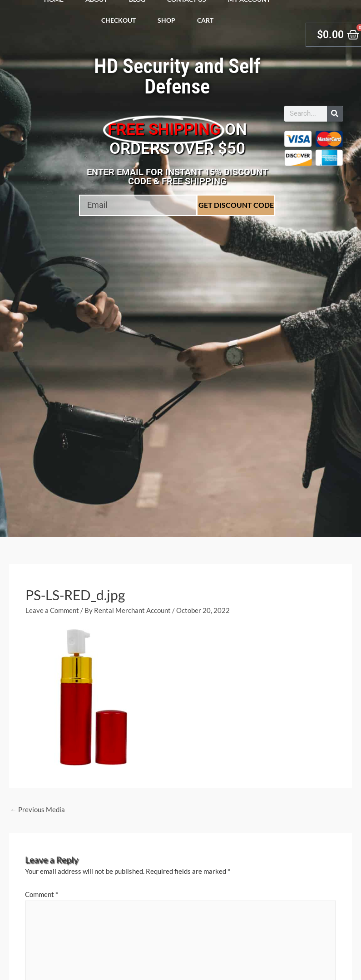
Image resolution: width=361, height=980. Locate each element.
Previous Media (37, 809)
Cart (205, 20)
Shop (166, 20)
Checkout (119, 20)
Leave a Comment (52, 610)
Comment (42, 894)
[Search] (335, 114)
